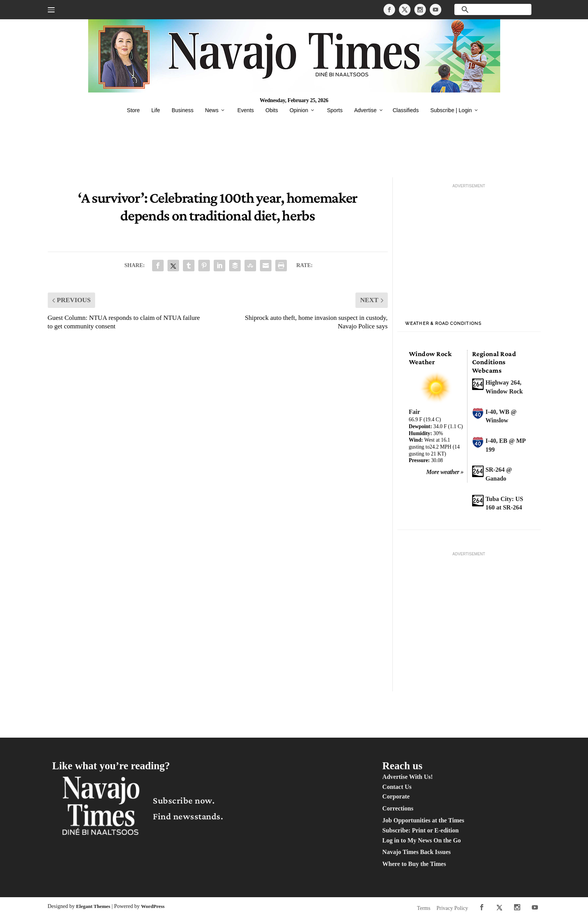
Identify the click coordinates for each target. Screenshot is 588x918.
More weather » (445, 472)
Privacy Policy (452, 908)
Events (245, 110)
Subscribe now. (184, 800)
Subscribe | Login (451, 110)
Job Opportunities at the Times (423, 820)
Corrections (398, 808)
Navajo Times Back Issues (417, 852)
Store (133, 110)
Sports (335, 110)
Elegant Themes (93, 906)
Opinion (299, 110)
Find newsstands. (188, 816)
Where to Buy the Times (414, 864)
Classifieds (406, 110)
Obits (272, 110)
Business (183, 110)
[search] (493, 9)
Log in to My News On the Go (422, 840)
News (212, 110)
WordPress (153, 906)
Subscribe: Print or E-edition (420, 830)
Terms (424, 908)
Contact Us (397, 787)
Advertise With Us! (408, 777)
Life (156, 110)
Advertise (365, 110)
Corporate (396, 796)
